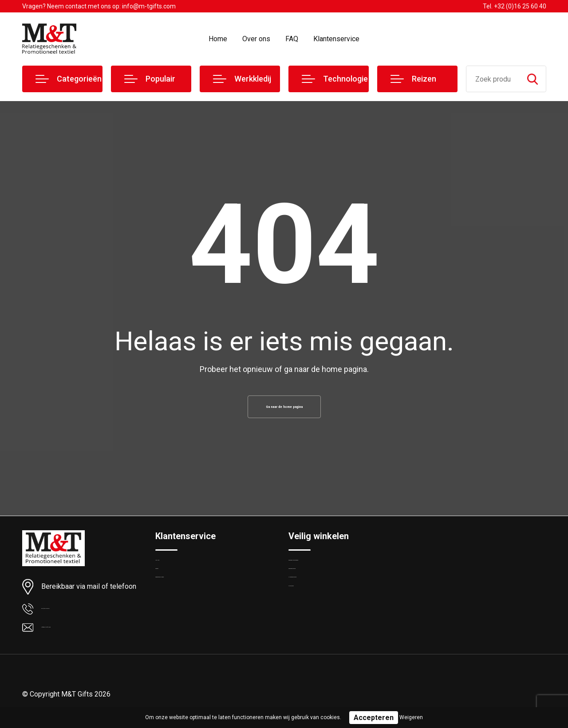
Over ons (256, 39)
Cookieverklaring (312, 591)
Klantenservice (336, 39)
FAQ (292, 39)
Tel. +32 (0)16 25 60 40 (515, 6)
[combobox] (493, 79)
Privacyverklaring (313, 610)
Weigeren (411, 717)
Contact (167, 591)
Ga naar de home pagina (284, 410)
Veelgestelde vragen (185, 610)
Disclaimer (304, 629)
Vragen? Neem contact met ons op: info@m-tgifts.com (99, 6)
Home (218, 39)
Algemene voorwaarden (323, 572)
